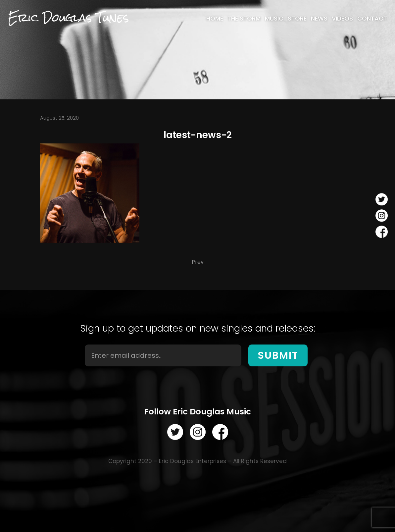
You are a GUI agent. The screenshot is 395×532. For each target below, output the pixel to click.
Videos (342, 19)
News (319, 19)
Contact (372, 19)
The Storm (244, 19)
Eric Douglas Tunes (68, 18)
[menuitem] (215, 19)
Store (297, 19)
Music (274, 19)
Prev (198, 262)
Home (215, 19)
